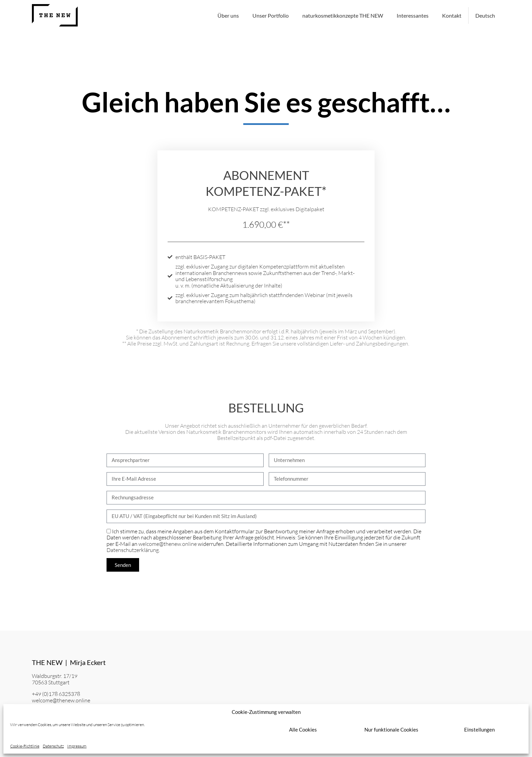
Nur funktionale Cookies (391, 730)
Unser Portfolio (271, 15)
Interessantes (413, 15)
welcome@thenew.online (168, 544)
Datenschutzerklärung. (133, 550)
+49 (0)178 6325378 (61, 697)
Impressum (77, 746)
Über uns (228, 15)
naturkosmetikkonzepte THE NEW (343, 15)
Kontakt (452, 15)
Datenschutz (53, 746)
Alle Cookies (303, 730)
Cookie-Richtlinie (25, 746)
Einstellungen (479, 730)
